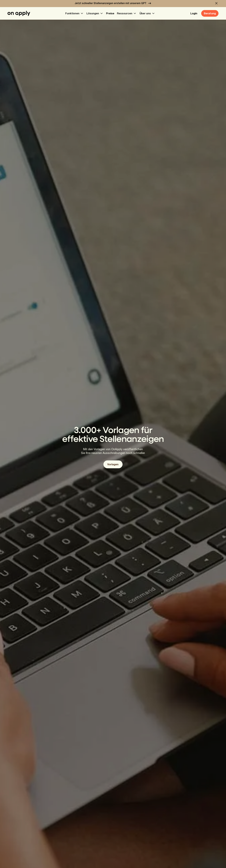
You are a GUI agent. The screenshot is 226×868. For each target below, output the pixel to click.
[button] (216, 3)
